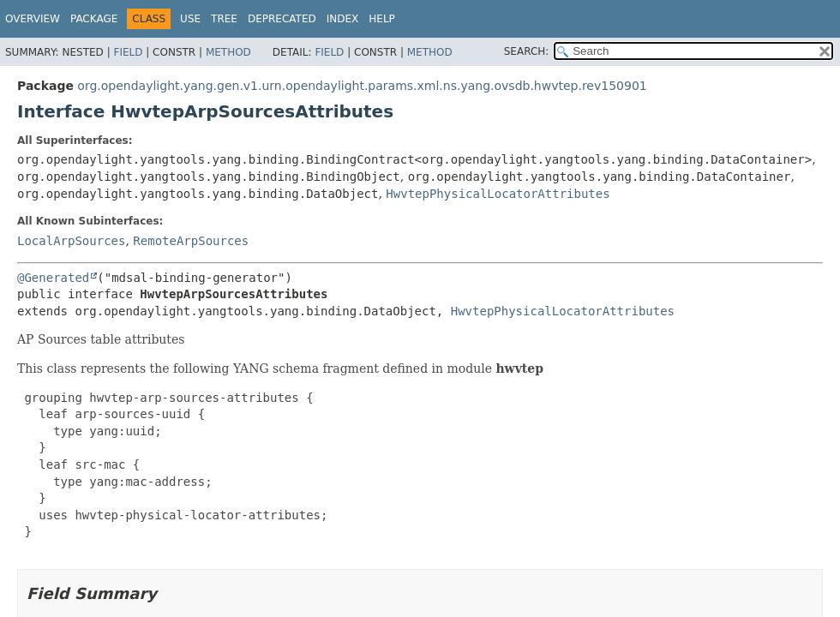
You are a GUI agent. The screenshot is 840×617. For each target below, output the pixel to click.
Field (128, 52)
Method (228, 52)
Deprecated (282, 19)
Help (382, 19)
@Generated (53, 278)
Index (343, 19)
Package (94, 19)
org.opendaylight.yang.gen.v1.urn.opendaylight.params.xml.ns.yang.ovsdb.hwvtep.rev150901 (362, 86)
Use (190, 19)
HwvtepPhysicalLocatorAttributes (498, 194)
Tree (224, 19)
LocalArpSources (71, 241)
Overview (33, 19)
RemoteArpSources (191, 241)
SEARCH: (527, 51)
